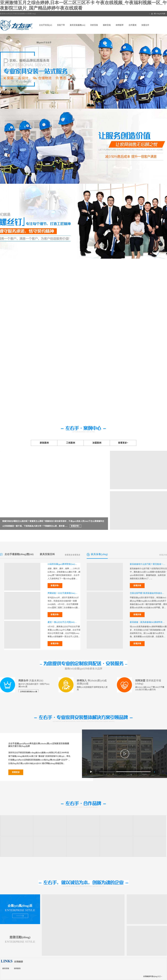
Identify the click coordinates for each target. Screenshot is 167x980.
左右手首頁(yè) (46, 25)
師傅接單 (120, 25)
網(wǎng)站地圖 (160, 14)
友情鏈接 (19, 962)
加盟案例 (97, 443)
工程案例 (71, 443)
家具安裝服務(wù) (78, 25)
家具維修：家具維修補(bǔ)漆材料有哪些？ (148, 622)
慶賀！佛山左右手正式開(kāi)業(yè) (63, 622)
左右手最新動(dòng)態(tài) (19, 554)
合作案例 (132, 25)
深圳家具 (17, 968)
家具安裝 (6, 968)
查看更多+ (123, 443)
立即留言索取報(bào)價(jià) (28, 692)
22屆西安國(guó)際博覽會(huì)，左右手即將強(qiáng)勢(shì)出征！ (63, 564)
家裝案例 (44, 443)
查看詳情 (163, 555)
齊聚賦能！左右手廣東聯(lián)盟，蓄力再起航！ (63, 593)
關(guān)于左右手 (44, 43)
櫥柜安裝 (107, 25)
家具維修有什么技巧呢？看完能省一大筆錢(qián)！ (148, 564)
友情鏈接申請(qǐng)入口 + (153, 976)
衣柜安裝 (94, 25)
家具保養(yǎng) (99, 554)
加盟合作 (145, 25)
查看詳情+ (55, 586)
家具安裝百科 (47, 554)
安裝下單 (61, 25)
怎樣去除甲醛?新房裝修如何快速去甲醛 (148, 593)
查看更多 (76, 555)
